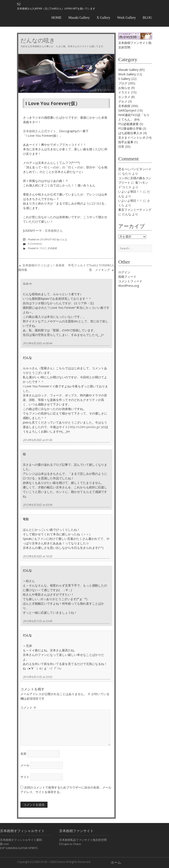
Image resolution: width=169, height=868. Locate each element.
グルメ (123, 101)
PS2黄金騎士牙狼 (130, 128)
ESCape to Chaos (70, 844)
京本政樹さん (54, 231)
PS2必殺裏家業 (128, 124)
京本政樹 (52, 248)
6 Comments (35, 244)
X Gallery (103, 18)
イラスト (124, 92)
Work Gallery (127, 18)
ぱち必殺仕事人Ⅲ (130, 133)
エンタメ (124, 97)
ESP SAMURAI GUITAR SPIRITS (19, 848)
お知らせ (124, 88)
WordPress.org (129, 286)
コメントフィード (130, 281)
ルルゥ (27, 283)
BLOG (147, 18)
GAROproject (127, 110)
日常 (121, 147)
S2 (19, 4)
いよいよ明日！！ (130, 192)
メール (25, 765)
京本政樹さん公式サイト (40, 131)
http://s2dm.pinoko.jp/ (85, 427)
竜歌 (26, 519)
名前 (23, 754)
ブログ (42, 248)
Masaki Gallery (79, 18)
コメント (28, 707)
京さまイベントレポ (132, 137)
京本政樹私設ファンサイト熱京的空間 (83, 840)
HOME (56, 18)
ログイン (124, 272)
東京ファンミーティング (135, 210)
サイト (25, 777)
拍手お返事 (126, 142)
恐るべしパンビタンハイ (135, 169)
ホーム (116, 863)
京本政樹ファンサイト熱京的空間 (135, 43)
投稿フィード (127, 277)
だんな (64, 239)
